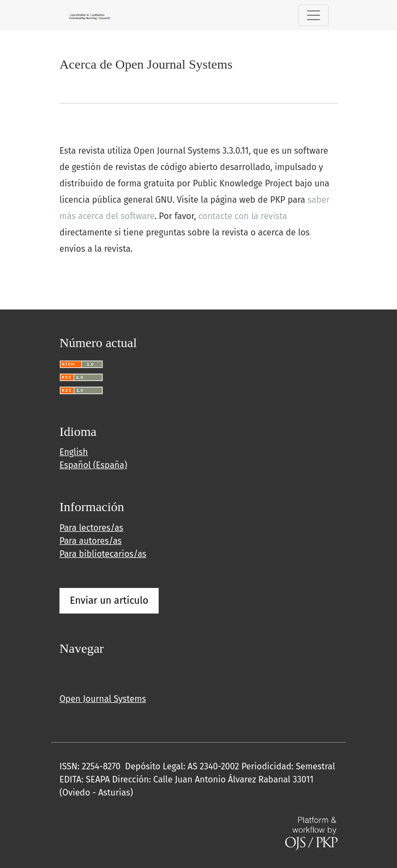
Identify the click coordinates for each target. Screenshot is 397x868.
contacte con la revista (243, 216)
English (74, 452)
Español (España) (93, 465)
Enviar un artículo (109, 600)
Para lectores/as (91, 528)
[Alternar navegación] (314, 15)
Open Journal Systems (103, 699)
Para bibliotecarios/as (103, 554)
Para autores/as (91, 541)
